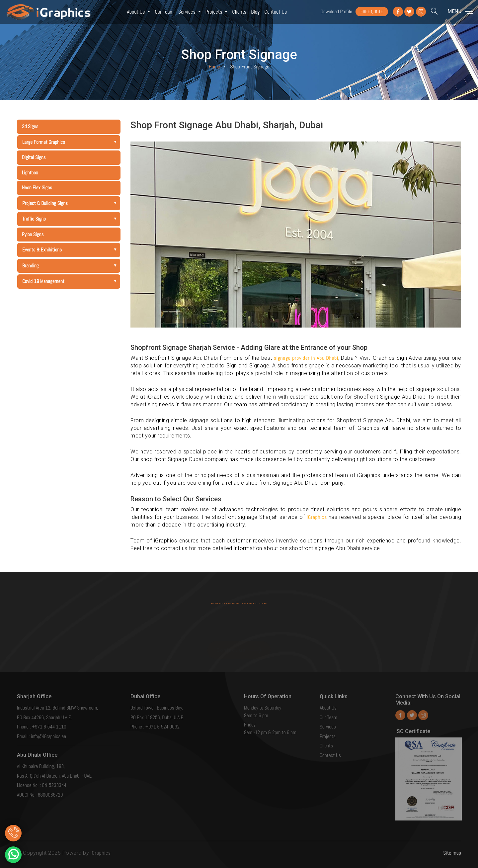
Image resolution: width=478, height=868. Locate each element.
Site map (452, 853)
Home (215, 67)
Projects (215, 12)
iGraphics (318, 517)
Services (188, 12)
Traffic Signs (71, 219)
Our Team (164, 12)
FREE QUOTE (372, 12)
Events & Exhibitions (71, 250)
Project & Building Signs (71, 203)
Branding (71, 266)
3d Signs (30, 126)
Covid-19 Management (71, 281)
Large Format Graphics (71, 142)
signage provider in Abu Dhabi (306, 358)
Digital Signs (34, 157)
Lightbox (30, 173)
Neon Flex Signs (37, 188)
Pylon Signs (33, 234)
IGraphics (101, 853)
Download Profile (336, 11)
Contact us (276, 12)
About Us (136, 12)
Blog (255, 12)
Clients (239, 12)
